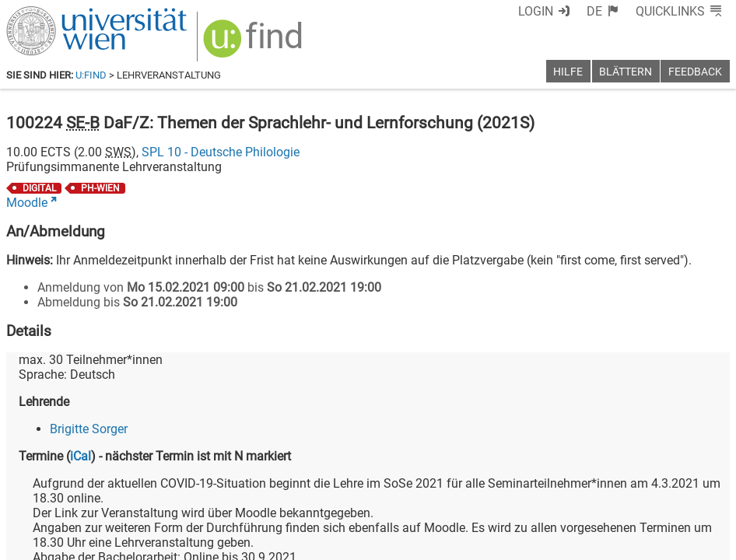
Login (536, 11)
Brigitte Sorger (89, 429)
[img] (255, 44)
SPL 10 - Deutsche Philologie (221, 152)
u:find (91, 75)
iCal (81, 456)
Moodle (27, 203)
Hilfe (568, 72)
